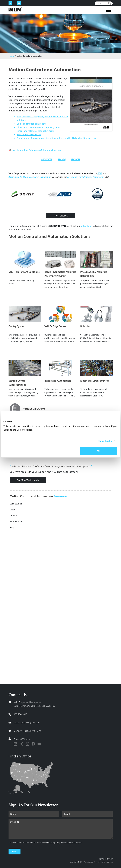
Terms (102, 859)
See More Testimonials (28, 480)
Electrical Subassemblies (95, 381)
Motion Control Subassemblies (17, 383)
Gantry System (17, 326)
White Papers (16, 521)
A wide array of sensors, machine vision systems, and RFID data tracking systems (56, 138)
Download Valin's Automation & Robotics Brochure (36, 150)
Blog (12, 527)
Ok (99, 451)
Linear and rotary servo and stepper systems (39, 127)
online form (86, 226)
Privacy (109, 859)
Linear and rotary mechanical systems (36, 131)
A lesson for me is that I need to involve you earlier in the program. (51, 466)
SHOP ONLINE (61, 216)
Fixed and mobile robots (29, 134)
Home (11, 56)
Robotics (85, 326)
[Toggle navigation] (109, 10)
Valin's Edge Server (55, 326)
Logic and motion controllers (31, 124)
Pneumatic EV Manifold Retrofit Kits (94, 274)
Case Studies (16, 504)
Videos (13, 510)
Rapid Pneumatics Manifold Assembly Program (60, 274)
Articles (13, 515)
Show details (105, 441)
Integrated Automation (58, 381)
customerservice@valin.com (27, 722)
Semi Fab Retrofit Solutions (24, 272)
